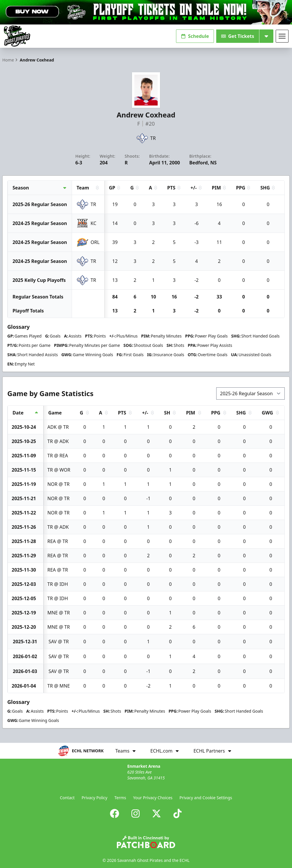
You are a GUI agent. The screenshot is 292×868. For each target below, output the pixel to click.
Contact (67, 798)
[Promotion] (146, 12)
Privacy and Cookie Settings (206, 798)
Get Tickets (238, 36)
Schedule (195, 36)
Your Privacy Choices (153, 798)
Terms (120, 798)
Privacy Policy (94, 798)
